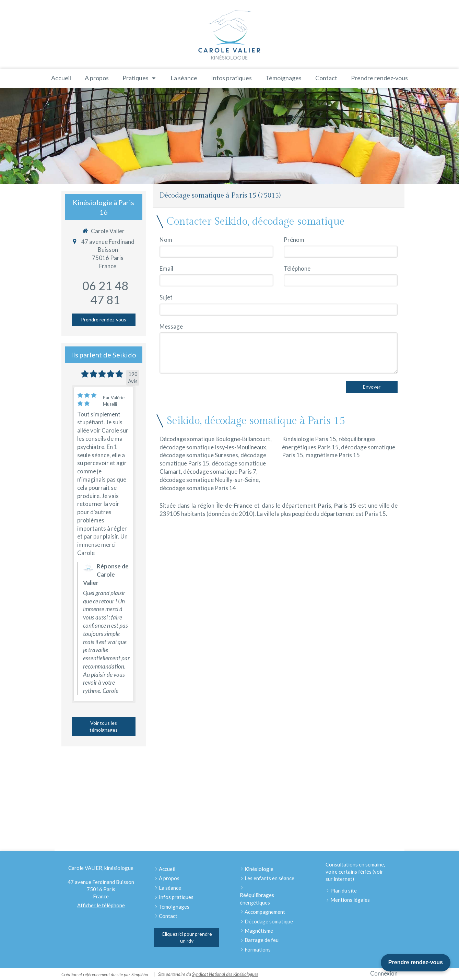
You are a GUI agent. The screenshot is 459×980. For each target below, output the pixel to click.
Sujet (166, 297)
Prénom (294, 240)
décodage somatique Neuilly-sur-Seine (209, 480)
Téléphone (297, 268)
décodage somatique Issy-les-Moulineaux (213, 447)
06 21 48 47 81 (105, 293)
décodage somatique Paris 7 (220, 471)
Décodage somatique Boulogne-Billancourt (215, 439)
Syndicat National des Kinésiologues (225, 974)
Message (171, 326)
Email (166, 268)
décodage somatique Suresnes (199, 455)
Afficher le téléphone (101, 905)
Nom (166, 240)
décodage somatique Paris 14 (198, 488)
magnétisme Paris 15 (333, 455)
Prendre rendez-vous (416, 962)
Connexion (384, 973)
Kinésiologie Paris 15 (309, 439)
